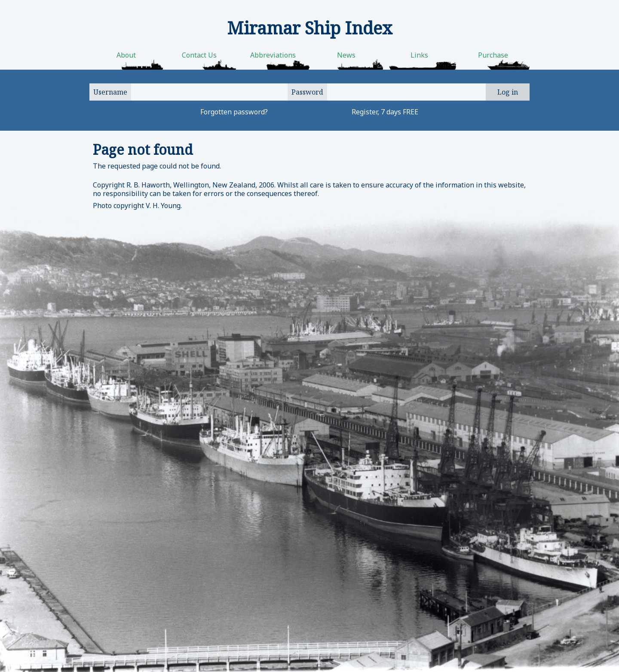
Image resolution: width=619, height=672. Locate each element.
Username (110, 92)
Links (419, 55)
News (346, 55)
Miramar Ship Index (310, 28)
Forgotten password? (234, 112)
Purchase (493, 55)
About (126, 55)
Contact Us (199, 55)
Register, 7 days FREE (385, 112)
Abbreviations (273, 55)
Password (307, 92)
